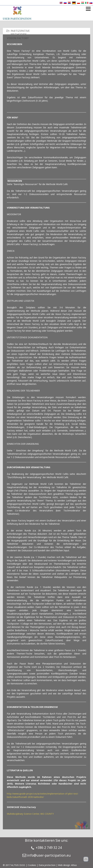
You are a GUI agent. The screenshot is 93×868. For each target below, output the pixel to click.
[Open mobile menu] (88, 8)
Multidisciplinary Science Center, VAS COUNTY (30, 814)
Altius (74, 865)
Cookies (32, 865)
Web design (64, 865)
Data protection (47, 865)
